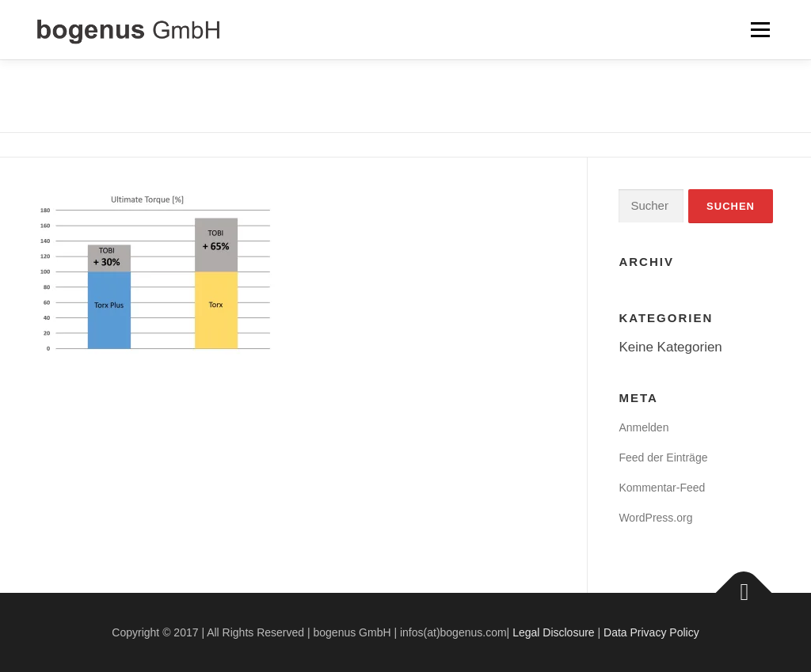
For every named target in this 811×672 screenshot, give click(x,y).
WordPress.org (655, 518)
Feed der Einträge (663, 457)
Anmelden (643, 427)
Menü (760, 30)
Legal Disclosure (554, 632)
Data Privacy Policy (651, 632)
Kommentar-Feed (662, 488)
